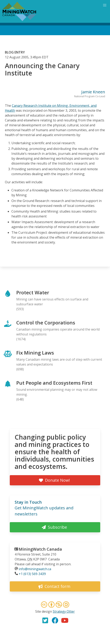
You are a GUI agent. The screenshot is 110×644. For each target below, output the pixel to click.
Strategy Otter (64, 611)
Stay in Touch (28, 502)
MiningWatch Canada (40, 549)
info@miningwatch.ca (35, 569)
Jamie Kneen (93, 92)
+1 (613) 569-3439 (32, 574)
